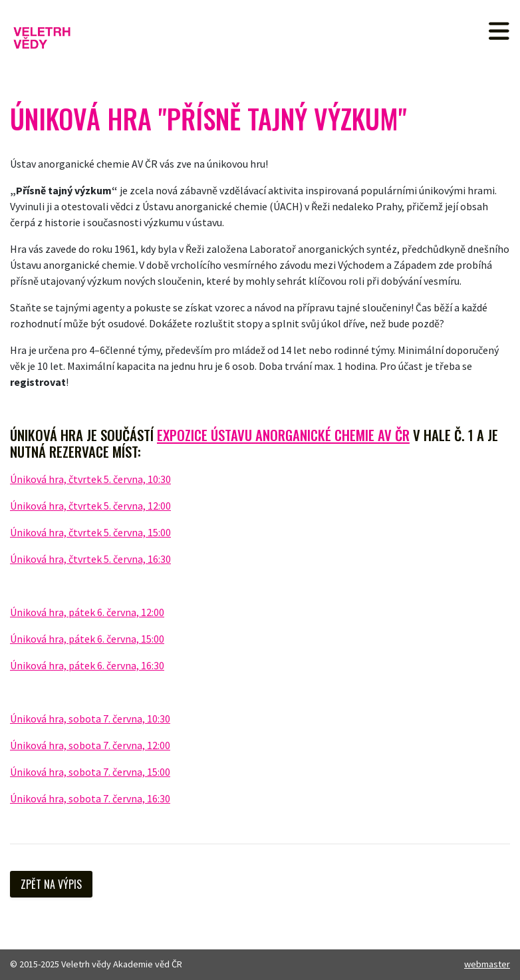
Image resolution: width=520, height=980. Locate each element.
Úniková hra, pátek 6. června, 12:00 (87, 612)
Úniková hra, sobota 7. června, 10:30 (90, 719)
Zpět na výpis (51, 884)
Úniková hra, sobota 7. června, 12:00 (90, 745)
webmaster (487, 964)
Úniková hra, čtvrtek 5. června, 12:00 (90, 506)
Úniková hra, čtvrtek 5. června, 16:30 (90, 559)
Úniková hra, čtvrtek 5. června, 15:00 (90, 532)
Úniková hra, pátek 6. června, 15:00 (87, 639)
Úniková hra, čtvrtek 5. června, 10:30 (90, 479)
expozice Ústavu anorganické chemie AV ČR (283, 435)
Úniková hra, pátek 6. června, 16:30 (87, 665)
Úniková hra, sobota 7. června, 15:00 (90, 772)
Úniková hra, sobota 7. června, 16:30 (90, 798)
